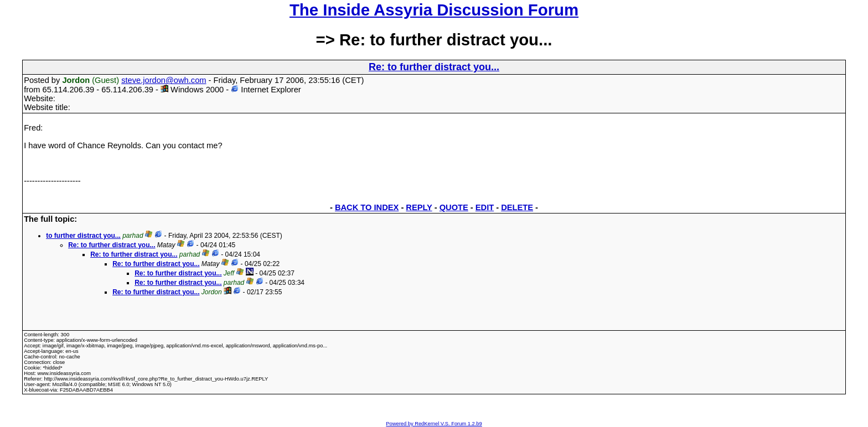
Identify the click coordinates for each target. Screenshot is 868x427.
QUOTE (454, 207)
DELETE (517, 207)
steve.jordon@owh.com (164, 80)
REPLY (419, 207)
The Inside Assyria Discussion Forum (434, 10)
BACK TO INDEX (367, 207)
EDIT (485, 207)
